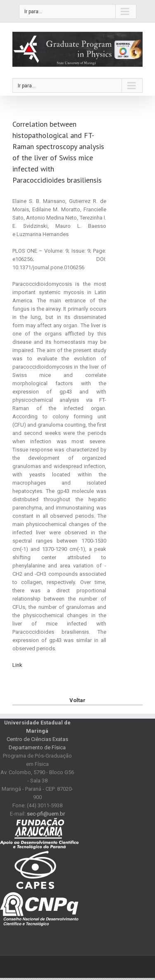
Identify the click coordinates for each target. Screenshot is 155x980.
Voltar (77, 700)
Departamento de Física (37, 747)
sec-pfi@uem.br (46, 814)
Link (17, 665)
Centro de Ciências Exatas (37, 739)
